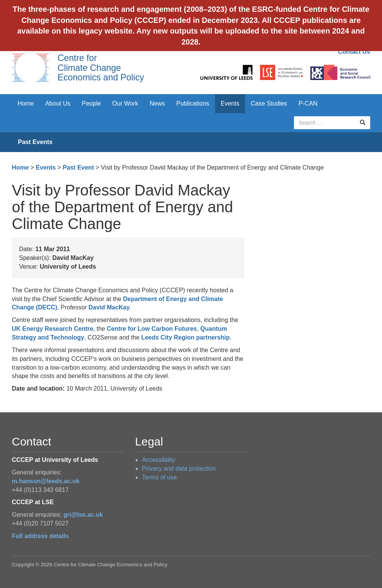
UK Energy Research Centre (52, 329)
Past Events (35, 142)
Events (230, 103)
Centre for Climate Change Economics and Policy (101, 68)
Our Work (125, 103)
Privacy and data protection (179, 469)
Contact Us (354, 52)
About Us (58, 103)
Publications (193, 103)
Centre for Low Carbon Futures (152, 329)
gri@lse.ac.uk (83, 515)
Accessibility (158, 460)
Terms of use (159, 477)
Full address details (40, 536)
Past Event (78, 167)
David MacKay (109, 307)
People (91, 103)
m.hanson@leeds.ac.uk (46, 481)
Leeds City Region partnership (185, 337)
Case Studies (269, 103)
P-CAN (308, 103)
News (157, 103)
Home (26, 103)
